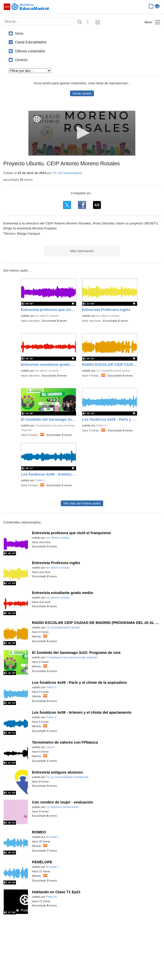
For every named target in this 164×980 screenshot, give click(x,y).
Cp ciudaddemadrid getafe (113, 371)
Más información (82, 251)
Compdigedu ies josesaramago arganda (72, 657)
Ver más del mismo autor (82, 503)
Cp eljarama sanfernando (62, 807)
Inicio (19, 33)
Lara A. (51, 747)
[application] (82, 133)
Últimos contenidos (30, 51)
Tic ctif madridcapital (67, 173)
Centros (21, 60)
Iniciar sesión (82, 93)
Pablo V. (102, 425)
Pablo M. (52, 897)
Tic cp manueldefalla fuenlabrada (67, 777)
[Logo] (37, 119)
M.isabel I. (53, 837)
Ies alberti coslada (47, 316)
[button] (82, 133)
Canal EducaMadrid (31, 42)
